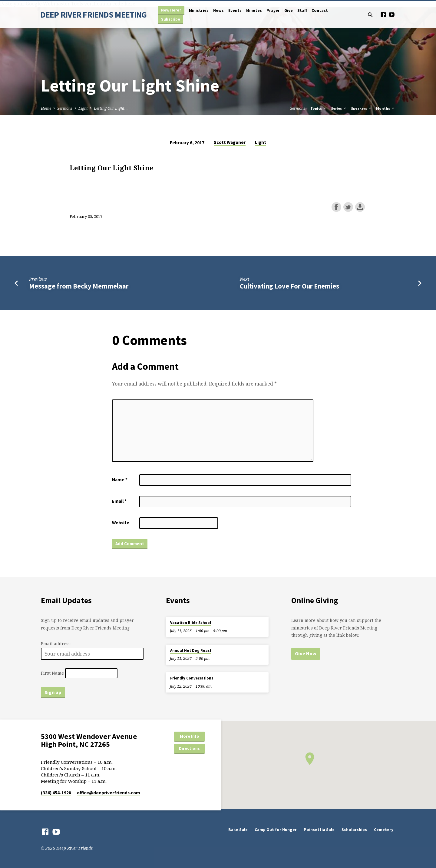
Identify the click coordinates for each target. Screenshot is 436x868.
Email (119, 501)
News (218, 10)
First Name (52, 673)
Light (83, 108)
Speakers (362, 108)
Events (235, 10)
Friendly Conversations (192, 678)
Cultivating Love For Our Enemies (289, 286)
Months (386, 108)
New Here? (171, 10)
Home (46, 108)
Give (289, 10)
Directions (189, 748)
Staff (302, 10)
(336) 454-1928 (56, 793)
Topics (319, 108)
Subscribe (171, 19)
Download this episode (360, 207)
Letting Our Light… (111, 108)
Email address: (56, 644)
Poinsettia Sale (319, 830)
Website (121, 523)
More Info (190, 736)
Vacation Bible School (191, 623)
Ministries (199, 10)
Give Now (306, 653)
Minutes (254, 10)
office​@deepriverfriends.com (109, 793)
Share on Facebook (336, 207)
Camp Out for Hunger (276, 830)
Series (339, 108)
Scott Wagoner (230, 142)
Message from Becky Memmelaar (79, 286)
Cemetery (384, 830)
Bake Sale (238, 830)
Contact (320, 10)
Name (120, 480)
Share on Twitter (348, 207)
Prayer (273, 10)
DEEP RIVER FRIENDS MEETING (93, 15)
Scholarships (354, 830)
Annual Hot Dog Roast (191, 651)
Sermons (65, 108)
